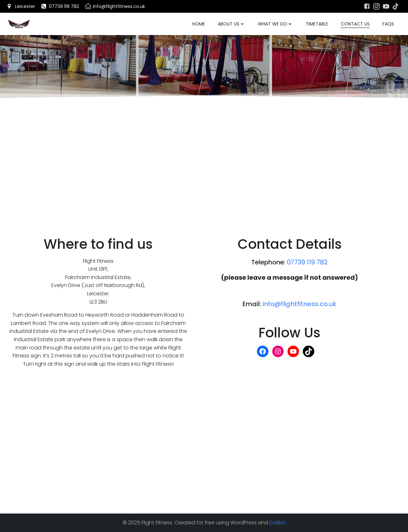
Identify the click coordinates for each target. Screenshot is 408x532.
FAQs (388, 24)
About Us (231, 24)
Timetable (317, 24)
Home (199, 24)
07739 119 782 (307, 262)
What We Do (275, 24)
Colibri (277, 523)
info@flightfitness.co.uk (299, 304)
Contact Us (355, 24)
